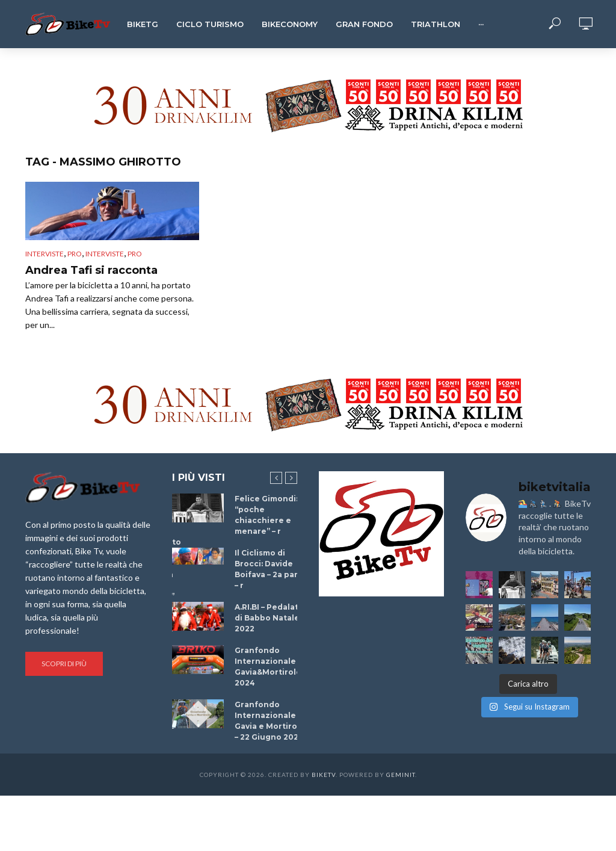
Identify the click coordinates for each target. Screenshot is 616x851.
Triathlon (436, 24)
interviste (105, 254)
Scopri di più (64, 664)
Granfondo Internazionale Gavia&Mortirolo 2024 (268, 667)
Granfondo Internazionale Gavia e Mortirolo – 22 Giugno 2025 (270, 721)
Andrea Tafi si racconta (91, 270)
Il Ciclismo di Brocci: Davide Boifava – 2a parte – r (271, 569)
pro (75, 254)
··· (481, 24)
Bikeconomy (290, 24)
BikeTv (324, 775)
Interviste (45, 254)
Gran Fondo (364, 24)
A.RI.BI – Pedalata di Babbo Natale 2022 (269, 618)
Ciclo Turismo (210, 24)
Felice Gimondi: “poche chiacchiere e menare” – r (266, 515)
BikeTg (143, 24)
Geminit (401, 775)
